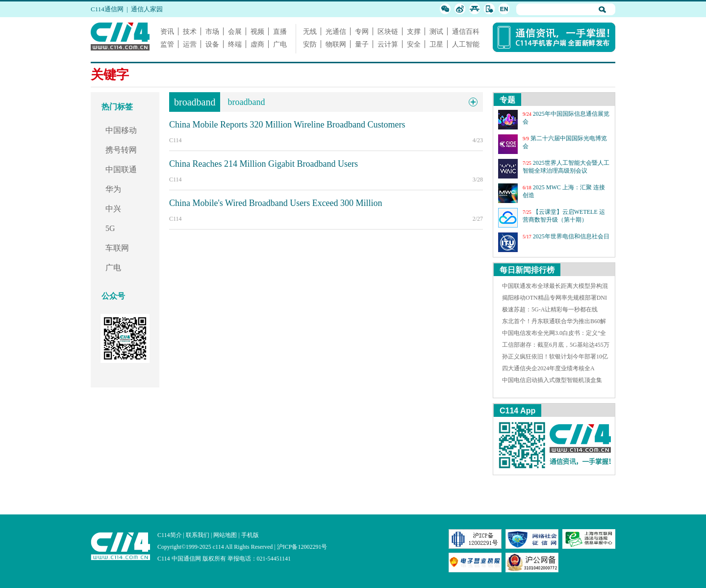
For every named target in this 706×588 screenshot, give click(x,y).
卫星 (436, 44)
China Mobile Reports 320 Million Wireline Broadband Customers (287, 125)
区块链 (388, 31)
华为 (113, 189)
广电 (280, 44)
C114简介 (170, 535)
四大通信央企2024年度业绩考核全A (548, 368)
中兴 (113, 209)
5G (110, 228)
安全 (414, 44)
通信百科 (466, 31)
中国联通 (121, 169)
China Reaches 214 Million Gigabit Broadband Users (264, 164)
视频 (257, 31)
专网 (362, 31)
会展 (235, 31)
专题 (507, 100)
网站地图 (225, 535)
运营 (190, 44)
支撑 (414, 31)
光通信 (336, 31)
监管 (167, 44)
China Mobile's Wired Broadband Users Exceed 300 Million (276, 203)
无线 (310, 31)
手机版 (250, 535)
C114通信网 (107, 9)
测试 (436, 31)
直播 (280, 31)
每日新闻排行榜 (527, 270)
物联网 (336, 44)
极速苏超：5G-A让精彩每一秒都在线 (550, 309)
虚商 (257, 44)
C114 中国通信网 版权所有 (192, 559)
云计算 (388, 44)
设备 (212, 44)
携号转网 (121, 150)
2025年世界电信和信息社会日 (571, 236)
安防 (310, 44)
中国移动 (121, 130)
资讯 (167, 31)
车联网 (117, 248)
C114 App (517, 411)
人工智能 (466, 44)
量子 (362, 44)
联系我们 (198, 535)
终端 (235, 44)
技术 (190, 31)
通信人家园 (147, 9)
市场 (212, 31)
